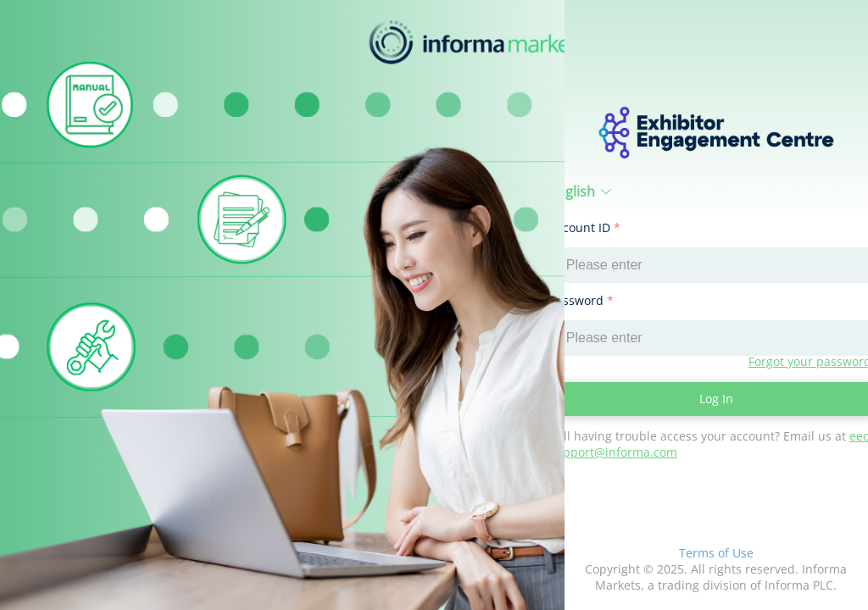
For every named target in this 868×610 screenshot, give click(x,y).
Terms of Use (716, 553)
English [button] (581, 191)
